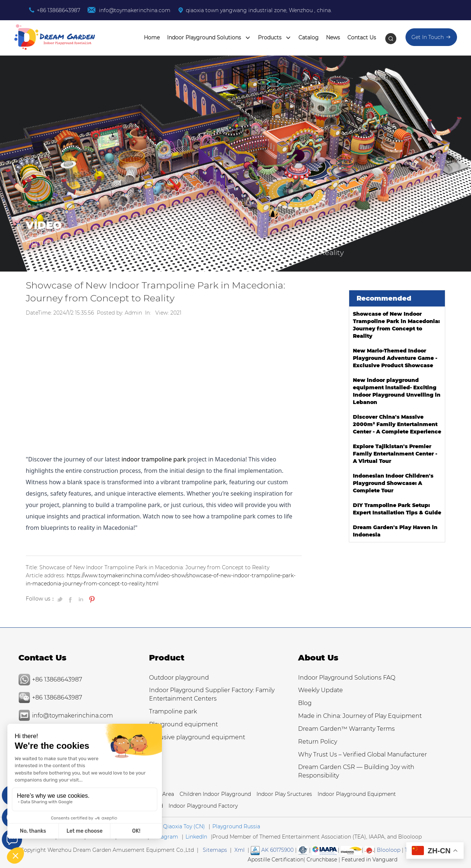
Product (167, 658)
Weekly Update (321, 690)
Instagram (165, 837)
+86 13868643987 (59, 10)
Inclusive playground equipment (197, 737)
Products (275, 38)
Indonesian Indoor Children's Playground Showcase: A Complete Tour (393, 483)
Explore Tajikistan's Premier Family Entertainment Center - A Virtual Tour (395, 454)
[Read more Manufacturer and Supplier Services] (325, 850)
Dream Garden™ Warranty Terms (346, 729)
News (333, 38)
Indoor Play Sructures (284, 794)
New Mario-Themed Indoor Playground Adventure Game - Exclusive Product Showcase (395, 358)
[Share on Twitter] (61, 599)
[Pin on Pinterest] (91, 599)
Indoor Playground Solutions (209, 38)
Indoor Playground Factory (203, 806)
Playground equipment (183, 724)
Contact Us (362, 38)
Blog (305, 703)
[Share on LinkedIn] (81, 599)
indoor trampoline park (154, 459)
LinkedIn (196, 837)
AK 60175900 (272, 850)
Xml (240, 850)
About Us (318, 658)
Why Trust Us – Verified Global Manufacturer (362, 754)
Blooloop (389, 850)
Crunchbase (322, 860)
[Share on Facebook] (71, 599)
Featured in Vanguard (369, 860)
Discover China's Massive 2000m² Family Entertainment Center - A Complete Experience (397, 424)
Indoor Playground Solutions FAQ (347, 678)
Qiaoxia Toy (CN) (184, 826)
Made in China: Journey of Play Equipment (133, 242)
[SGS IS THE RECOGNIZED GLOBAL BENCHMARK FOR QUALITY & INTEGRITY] (351, 850)
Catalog (309, 38)
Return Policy (318, 742)
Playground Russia (236, 826)
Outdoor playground (179, 678)
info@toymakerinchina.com (134, 10)
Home (152, 38)
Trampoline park (173, 711)
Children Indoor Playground (215, 794)
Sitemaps (215, 850)
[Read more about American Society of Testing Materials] (303, 850)
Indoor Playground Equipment (357, 794)
